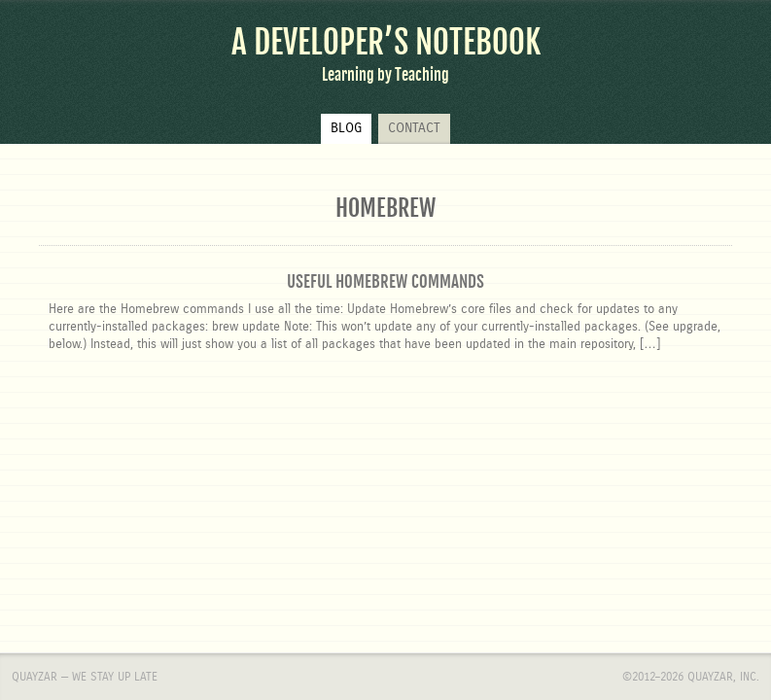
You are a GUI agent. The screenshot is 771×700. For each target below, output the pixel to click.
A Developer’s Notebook (386, 42)
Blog (346, 128)
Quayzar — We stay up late (85, 446)
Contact (414, 128)
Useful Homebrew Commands (385, 281)
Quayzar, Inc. (723, 446)
